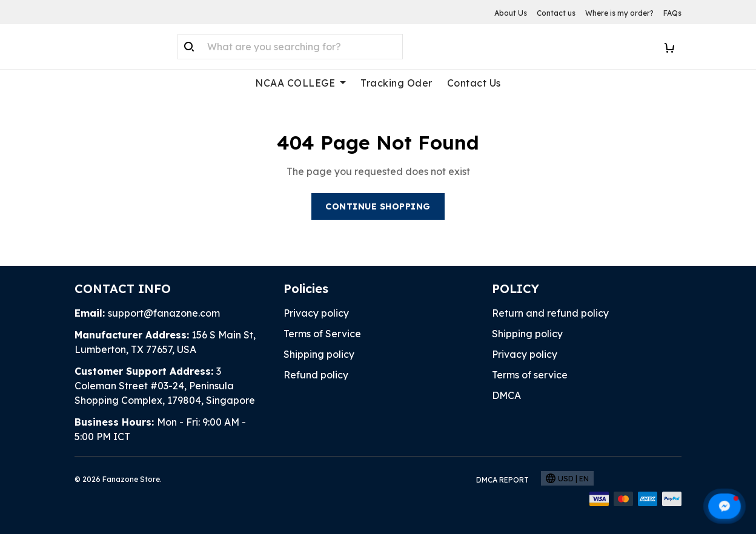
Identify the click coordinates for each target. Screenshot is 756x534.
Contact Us (474, 83)
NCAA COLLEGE (300, 83)
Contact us (556, 13)
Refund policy (316, 375)
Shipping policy (319, 354)
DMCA (506, 395)
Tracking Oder (396, 83)
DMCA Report (502, 480)
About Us (511, 13)
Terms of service (530, 375)
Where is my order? (619, 13)
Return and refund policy (550, 313)
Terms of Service (322, 334)
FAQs (672, 13)
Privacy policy (316, 313)
